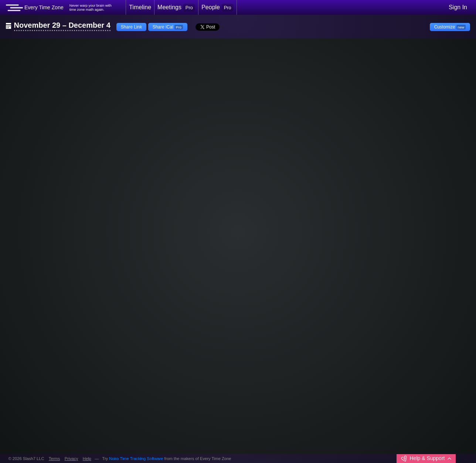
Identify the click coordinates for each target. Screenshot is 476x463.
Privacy (72, 459)
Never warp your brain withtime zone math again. (91, 8)
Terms (54, 459)
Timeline (140, 7)
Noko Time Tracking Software (136, 459)
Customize (450, 27)
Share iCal (168, 27)
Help (87, 459)
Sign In (458, 7)
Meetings (176, 7)
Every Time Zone (35, 8)
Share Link (131, 27)
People (217, 7)
